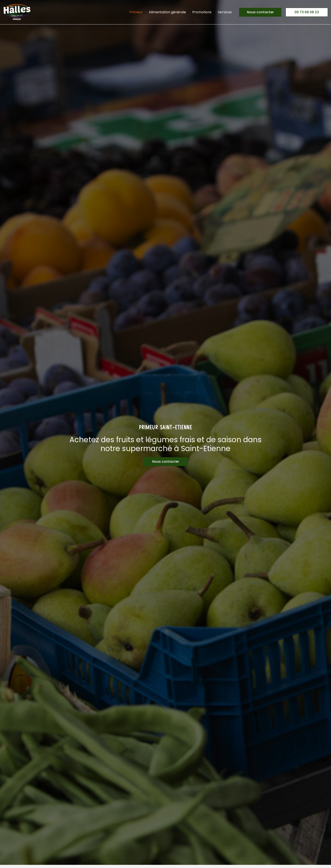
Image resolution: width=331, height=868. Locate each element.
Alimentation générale (167, 12)
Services (225, 12)
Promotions (202, 12)
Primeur (136, 12)
